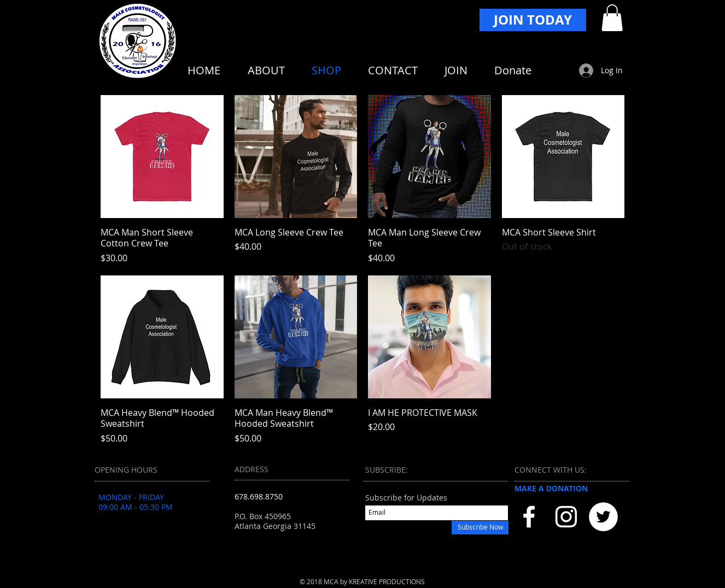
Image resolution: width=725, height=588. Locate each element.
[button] (612, 18)
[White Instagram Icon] (566, 517)
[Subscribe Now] (480, 528)
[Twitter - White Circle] (603, 517)
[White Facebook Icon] (529, 517)
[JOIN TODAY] (533, 20)
